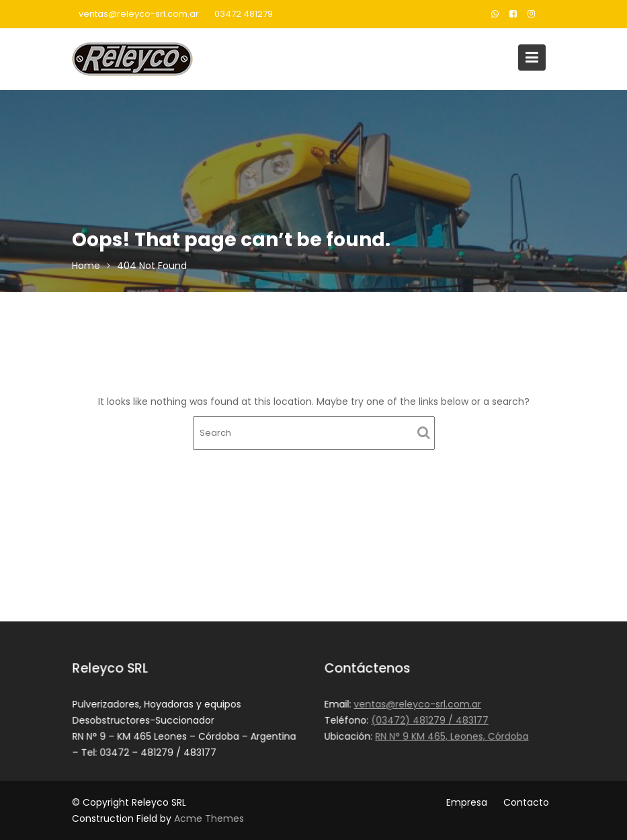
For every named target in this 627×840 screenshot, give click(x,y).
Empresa (467, 802)
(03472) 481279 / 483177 (429, 720)
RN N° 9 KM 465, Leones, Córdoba (451, 736)
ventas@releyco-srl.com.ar (139, 14)
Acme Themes (209, 818)
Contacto (526, 802)
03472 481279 (244, 14)
